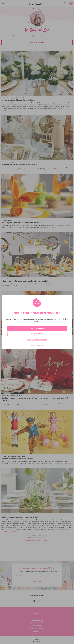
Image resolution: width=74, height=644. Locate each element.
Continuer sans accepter (37, 345)
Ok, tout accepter (37, 328)
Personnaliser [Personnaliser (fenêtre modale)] (37, 334)
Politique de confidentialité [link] (37, 340)
